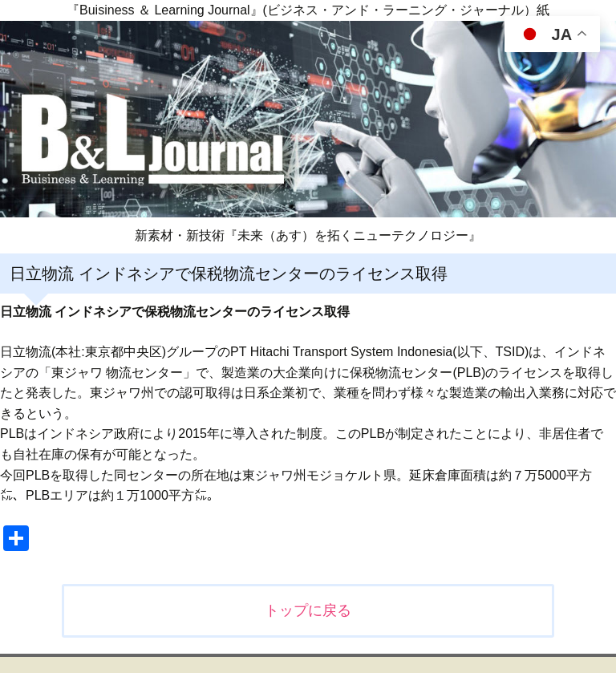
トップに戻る (308, 610)
